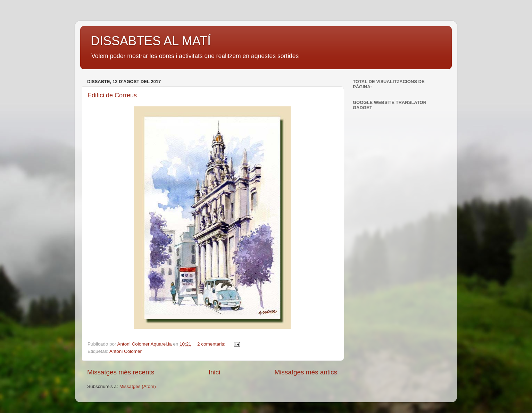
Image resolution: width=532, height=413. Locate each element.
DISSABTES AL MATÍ (151, 41)
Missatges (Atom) (138, 386)
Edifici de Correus (112, 95)
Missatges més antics (306, 372)
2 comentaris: (212, 344)
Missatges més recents (121, 372)
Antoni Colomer (126, 351)
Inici (215, 372)
